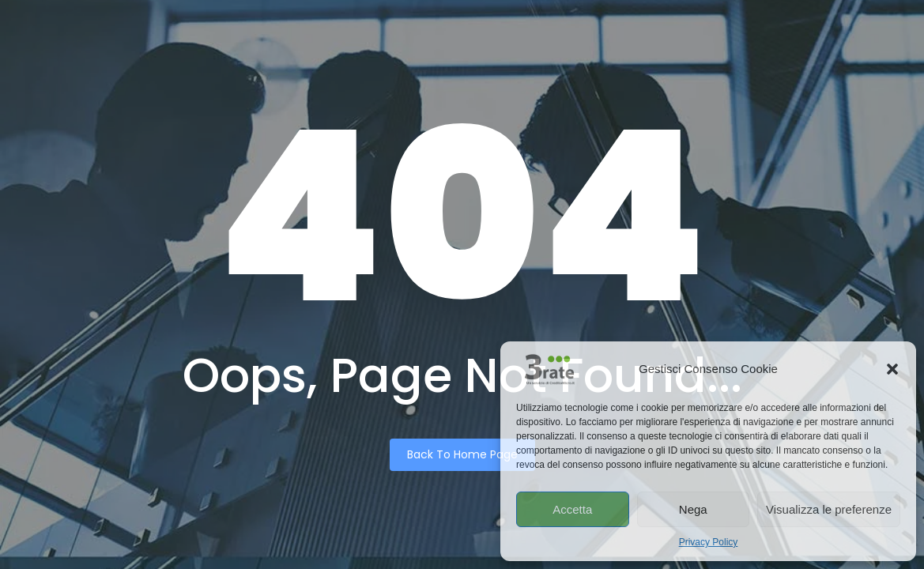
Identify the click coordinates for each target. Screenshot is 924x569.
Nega (693, 509)
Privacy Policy (709, 542)
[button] (892, 369)
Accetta (572, 509)
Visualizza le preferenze (829, 509)
